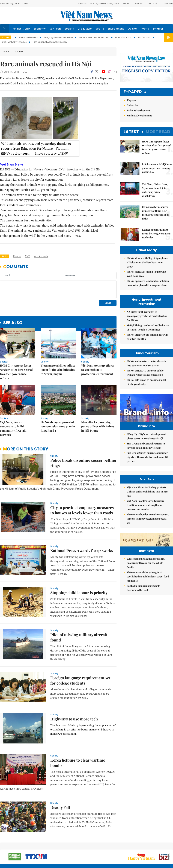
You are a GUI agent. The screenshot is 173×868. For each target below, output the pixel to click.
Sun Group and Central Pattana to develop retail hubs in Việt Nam (146, 453)
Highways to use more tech (74, 695)
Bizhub (126, 3)
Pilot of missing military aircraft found (79, 613)
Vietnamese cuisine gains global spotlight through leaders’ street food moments (148, 637)
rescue (17, 256)
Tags (5, 256)
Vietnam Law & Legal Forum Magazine (99, 3)
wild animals (41, 256)
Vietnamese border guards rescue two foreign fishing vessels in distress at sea (148, 557)
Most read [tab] (158, 132)
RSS (171, 845)
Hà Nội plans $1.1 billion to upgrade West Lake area (146, 274)
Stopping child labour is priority (79, 568)
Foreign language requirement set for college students (80, 656)
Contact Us (167, 3)
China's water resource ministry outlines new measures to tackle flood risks (156, 213)
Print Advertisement (139, 110)
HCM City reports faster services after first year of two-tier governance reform (16, 348)
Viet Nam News (12, 164)
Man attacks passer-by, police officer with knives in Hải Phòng (98, 402)
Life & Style (85, 29)
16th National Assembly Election (50, 42)
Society (69, 29)
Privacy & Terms (153, 847)
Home (6, 52)
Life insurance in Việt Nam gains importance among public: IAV (157, 168)
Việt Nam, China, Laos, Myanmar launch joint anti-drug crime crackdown (155, 190)
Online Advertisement (139, 115)
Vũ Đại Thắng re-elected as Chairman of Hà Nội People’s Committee (148, 327)
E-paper (133, 92)
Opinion (133, 29)
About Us (153, 3)
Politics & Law (21, 29)
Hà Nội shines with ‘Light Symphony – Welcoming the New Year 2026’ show (147, 262)
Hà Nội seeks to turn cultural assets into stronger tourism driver (146, 363)
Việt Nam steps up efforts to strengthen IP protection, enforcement (98, 346)
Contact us (136, 847)
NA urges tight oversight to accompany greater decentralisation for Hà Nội (147, 316)
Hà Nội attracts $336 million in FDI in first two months (148, 337)
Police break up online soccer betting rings (83, 439)
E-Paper (158, 29)
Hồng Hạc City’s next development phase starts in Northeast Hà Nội (146, 444)
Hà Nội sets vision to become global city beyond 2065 (146, 382)
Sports (100, 29)
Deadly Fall (60, 783)
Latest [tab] (131, 132)
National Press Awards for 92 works (82, 526)
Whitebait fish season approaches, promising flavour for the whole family (146, 623)
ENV (27, 256)
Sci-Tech (55, 29)
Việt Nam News (86, 16)
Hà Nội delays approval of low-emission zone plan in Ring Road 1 (58, 402)
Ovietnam (139, 3)
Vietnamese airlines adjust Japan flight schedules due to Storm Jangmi (58, 346)
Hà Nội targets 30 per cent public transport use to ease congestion (145, 373)
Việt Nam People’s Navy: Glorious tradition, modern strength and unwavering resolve (145, 544)
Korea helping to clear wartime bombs (78, 739)
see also (13, 299)
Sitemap (109, 845)
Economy (40, 29)
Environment (116, 29)
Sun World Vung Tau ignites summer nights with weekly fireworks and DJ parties (147, 464)
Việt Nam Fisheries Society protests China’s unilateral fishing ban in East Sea (147, 530)
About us (121, 847)
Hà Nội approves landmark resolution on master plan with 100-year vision (148, 283)
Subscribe (133, 105)
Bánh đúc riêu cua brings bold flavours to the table (144, 648)
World (145, 29)
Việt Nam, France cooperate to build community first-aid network (13, 404)
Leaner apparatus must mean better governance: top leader (156, 233)
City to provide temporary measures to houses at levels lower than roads (82, 486)
